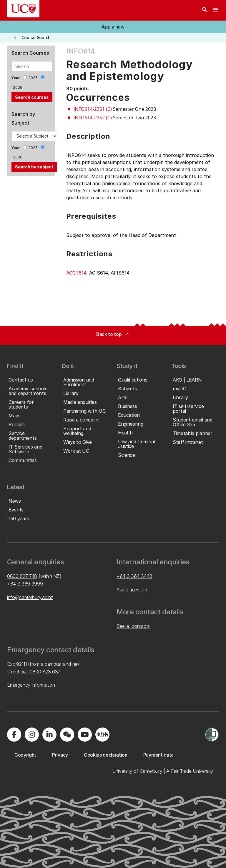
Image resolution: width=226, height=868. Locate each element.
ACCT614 (76, 273)
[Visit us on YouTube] (85, 735)
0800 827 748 (22, 576)
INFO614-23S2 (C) (93, 118)
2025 (33, 78)
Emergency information (31, 685)
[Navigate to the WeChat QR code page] (67, 735)
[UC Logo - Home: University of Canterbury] (23, 9)
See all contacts (133, 626)
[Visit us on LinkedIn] (49, 735)
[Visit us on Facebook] (14, 735)
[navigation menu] (215, 10)
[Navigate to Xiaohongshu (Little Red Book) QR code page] (102, 735)
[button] (113, 27)
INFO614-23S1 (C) (93, 109)
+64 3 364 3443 (134, 576)
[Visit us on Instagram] (32, 735)
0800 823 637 (45, 672)
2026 (18, 87)
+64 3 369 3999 (25, 584)
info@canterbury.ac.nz (30, 597)
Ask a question (132, 590)
